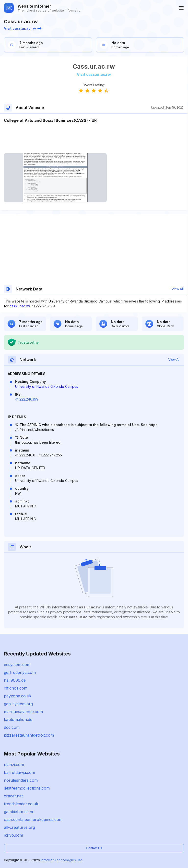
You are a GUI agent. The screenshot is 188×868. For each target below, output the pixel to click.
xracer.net (13, 796)
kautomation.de (18, 719)
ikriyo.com (13, 835)
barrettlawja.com (19, 772)
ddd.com (12, 727)
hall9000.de (15, 680)
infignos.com (16, 688)
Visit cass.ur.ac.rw (23, 28)
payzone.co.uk (18, 696)
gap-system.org (18, 704)
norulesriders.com (21, 780)
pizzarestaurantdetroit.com (29, 735)
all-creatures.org (19, 827)
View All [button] (178, 289)
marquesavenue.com (23, 712)
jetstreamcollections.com (27, 788)
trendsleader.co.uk (21, 804)
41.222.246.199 (27, 399)
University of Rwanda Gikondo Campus (47, 386)
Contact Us (94, 848)
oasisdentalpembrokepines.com (33, 819)
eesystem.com (17, 665)
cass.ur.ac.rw (20, 306)
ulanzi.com (14, 765)
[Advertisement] (94, 138)
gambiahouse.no (19, 812)
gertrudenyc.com (20, 672)
